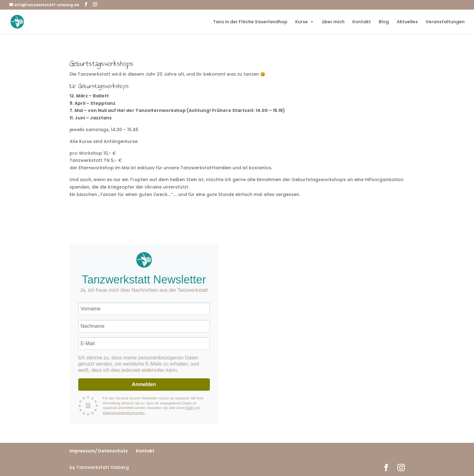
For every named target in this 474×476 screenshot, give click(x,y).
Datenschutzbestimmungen (124, 413)
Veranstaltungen (445, 22)
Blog (384, 22)
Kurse (302, 22)
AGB (190, 408)
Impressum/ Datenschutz (99, 451)
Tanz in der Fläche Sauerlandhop (250, 22)
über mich (333, 22)
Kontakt (362, 22)
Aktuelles (407, 22)
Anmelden (144, 384)
